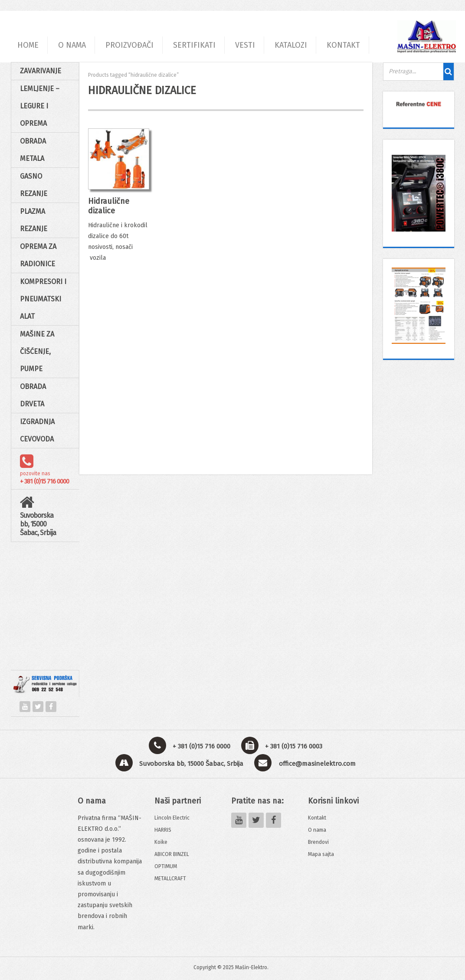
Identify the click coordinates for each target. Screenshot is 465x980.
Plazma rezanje (34, 220)
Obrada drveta (33, 395)
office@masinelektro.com (317, 764)
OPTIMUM (166, 866)
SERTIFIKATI (194, 45)
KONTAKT (343, 45)
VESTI (245, 45)
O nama (317, 830)
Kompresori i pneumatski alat (43, 299)
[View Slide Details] (419, 104)
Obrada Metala (33, 150)
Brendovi (318, 842)
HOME (28, 45)
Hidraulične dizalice (109, 206)
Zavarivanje (41, 71)
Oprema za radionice (38, 255)
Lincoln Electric (172, 818)
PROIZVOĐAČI (129, 45)
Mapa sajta (321, 854)
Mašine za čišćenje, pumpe (37, 351)
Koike (161, 842)
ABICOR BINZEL (172, 854)
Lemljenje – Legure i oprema (40, 106)
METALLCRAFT (170, 879)
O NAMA (72, 45)
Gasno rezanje (34, 185)
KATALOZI (291, 45)
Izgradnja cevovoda (37, 430)
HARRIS (163, 830)
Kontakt (317, 818)
